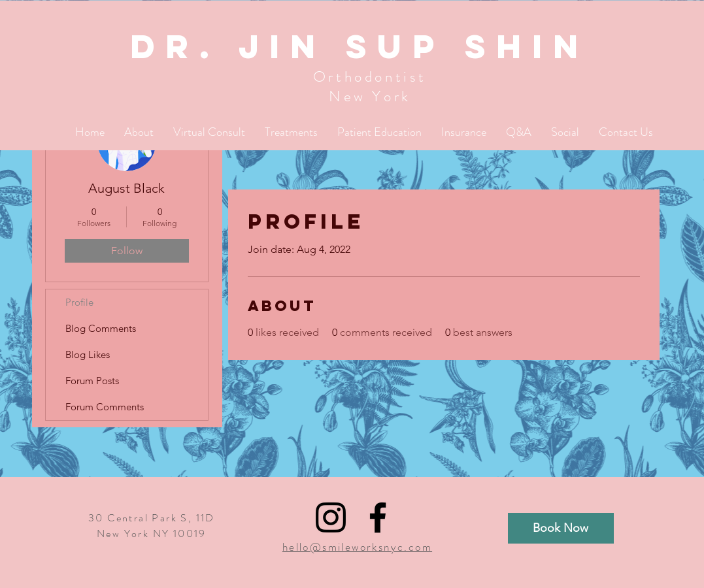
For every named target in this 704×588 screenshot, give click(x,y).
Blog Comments (101, 328)
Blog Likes (88, 354)
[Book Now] (561, 528)
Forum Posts (92, 381)
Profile (79, 302)
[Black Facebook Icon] (378, 517)
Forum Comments (105, 407)
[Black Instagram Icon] (331, 517)
